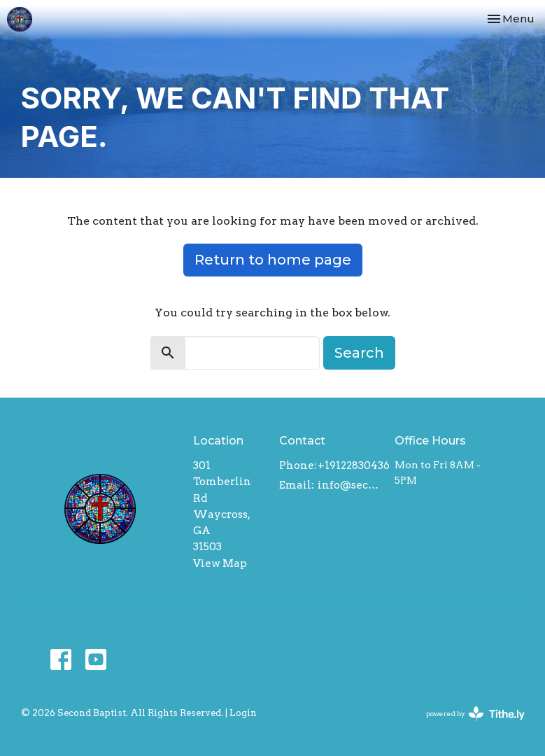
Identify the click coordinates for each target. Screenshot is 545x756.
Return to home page (273, 260)
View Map (220, 563)
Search (359, 353)
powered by (475, 714)
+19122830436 (354, 465)
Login (243, 713)
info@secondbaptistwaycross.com (349, 485)
